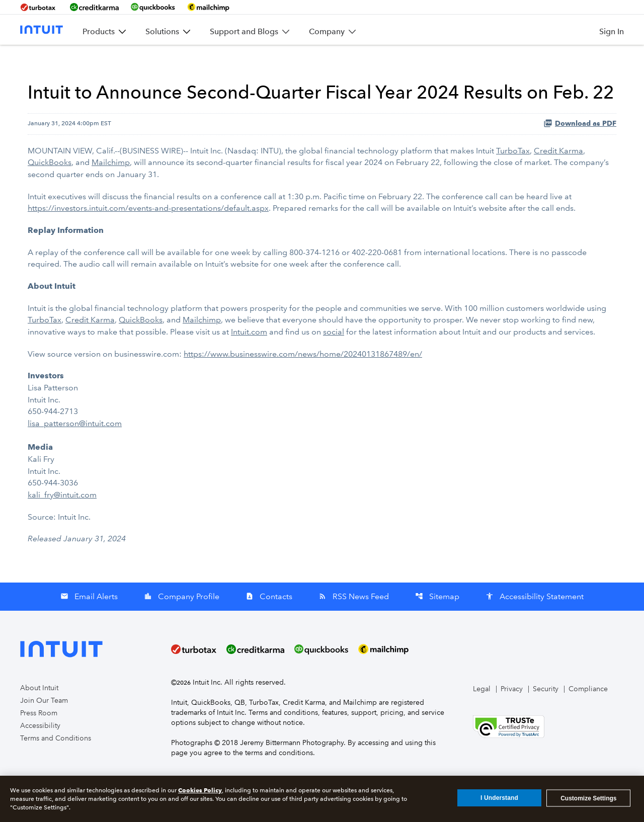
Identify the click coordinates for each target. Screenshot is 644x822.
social (334, 358)
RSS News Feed (354, 618)
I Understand (499, 798)
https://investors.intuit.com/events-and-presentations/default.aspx (148, 236)
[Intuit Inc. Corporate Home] (42, 30)
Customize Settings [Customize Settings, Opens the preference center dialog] (588, 798)
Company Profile (182, 618)
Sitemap (437, 618)
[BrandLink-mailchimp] (208, 7)
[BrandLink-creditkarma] (94, 7)
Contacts (269, 618)
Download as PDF (580, 153)
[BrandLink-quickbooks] (153, 7)
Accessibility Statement (535, 618)
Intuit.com (249, 358)
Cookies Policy (200, 790)
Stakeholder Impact (570, 60)
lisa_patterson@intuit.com (75, 447)
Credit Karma (558, 180)
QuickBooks (50, 191)
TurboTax (513, 180)
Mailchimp (111, 191)
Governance (513, 55)
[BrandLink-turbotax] (39, 7)
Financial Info (343, 60)
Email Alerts (89, 618)
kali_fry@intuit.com (62, 517)
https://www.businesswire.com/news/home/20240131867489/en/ (303, 380)
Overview (168, 55)
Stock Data (397, 60)
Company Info (281, 60)
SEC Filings (450, 60)
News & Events (211, 60)
